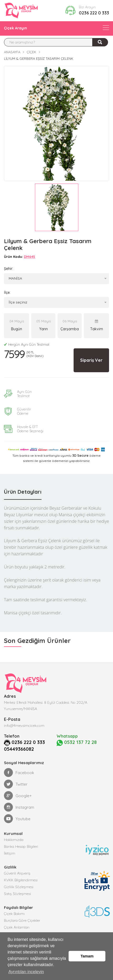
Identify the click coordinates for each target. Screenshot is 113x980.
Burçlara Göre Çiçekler (22, 920)
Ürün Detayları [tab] (23, 492)
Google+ (18, 795)
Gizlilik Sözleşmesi (19, 886)
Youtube (17, 818)
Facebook (19, 772)
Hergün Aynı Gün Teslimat (27, 344)
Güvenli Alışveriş (17, 873)
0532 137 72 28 (73, 742)
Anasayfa (12, 52)
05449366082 (19, 749)
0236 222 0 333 (94, 13)
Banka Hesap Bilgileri (21, 846)
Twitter (16, 784)
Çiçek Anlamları (17, 927)
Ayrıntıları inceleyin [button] (26, 972)
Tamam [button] (87, 956)
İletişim (10, 853)
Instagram (19, 807)
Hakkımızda (14, 839)
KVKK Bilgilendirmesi (21, 880)
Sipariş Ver (91, 360)
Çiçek (31, 52)
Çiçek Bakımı (14, 913)
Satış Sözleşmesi (17, 893)
